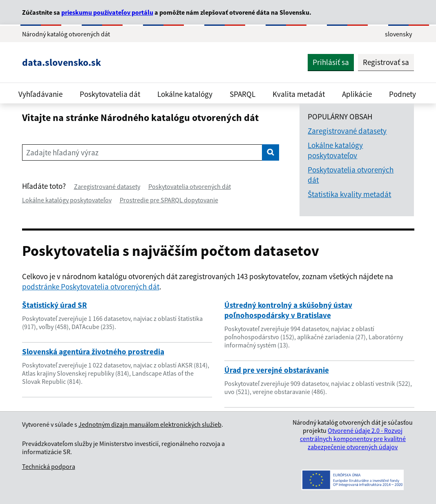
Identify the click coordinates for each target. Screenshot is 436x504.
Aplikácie (357, 94)
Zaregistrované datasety (107, 186)
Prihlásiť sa (331, 62)
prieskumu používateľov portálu (107, 12)
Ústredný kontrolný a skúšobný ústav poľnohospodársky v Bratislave (288, 310)
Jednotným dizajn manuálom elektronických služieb (150, 424)
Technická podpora (49, 466)
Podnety (402, 94)
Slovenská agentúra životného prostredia (93, 352)
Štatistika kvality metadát (349, 194)
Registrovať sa (386, 62)
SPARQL (243, 94)
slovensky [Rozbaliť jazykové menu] (398, 34)
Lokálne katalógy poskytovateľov (67, 200)
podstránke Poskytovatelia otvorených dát (91, 287)
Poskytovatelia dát (110, 94)
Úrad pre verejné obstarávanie (277, 370)
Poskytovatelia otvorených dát (190, 186)
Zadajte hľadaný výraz (62, 152)
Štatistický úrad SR (55, 305)
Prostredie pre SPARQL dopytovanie (169, 200)
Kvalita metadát (299, 94)
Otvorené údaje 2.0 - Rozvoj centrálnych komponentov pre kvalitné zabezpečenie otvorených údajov (353, 439)
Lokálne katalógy (185, 94)
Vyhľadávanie (40, 94)
